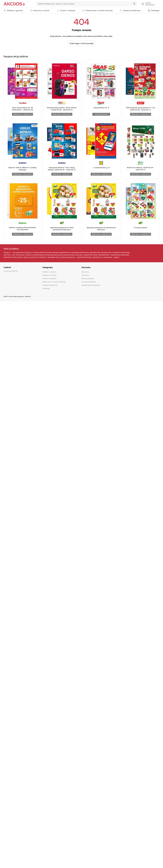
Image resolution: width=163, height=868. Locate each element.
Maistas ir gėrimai (49, 272)
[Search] (134, 4)
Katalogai (46, 288)
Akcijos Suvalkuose (50, 285)
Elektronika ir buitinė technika (54, 282)
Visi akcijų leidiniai (11, 271)
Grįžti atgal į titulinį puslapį (81, 43)
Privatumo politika (89, 282)
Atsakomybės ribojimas (91, 285)
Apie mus (85, 272)
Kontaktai (85, 275)
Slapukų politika (88, 279)
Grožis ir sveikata (49, 279)
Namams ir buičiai (50, 275)
